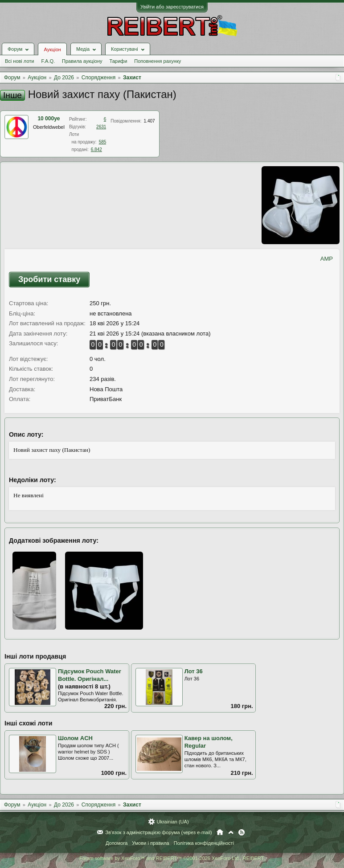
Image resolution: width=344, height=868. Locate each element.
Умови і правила (150, 843)
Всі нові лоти (19, 61)
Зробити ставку (49, 279)
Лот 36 (194, 671)
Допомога (117, 843)
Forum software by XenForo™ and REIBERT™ (172, 858)
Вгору (231, 832)
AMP (327, 259)
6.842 (96, 149)
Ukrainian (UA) (172, 822)
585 (103, 142)
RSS (242, 832)
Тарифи (119, 61)
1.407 (149, 121)
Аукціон (52, 49)
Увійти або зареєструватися (172, 7)
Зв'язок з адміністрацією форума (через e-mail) (159, 832)
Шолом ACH (75, 738)
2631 (101, 127)
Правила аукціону (82, 61)
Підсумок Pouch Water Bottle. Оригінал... (90, 675)
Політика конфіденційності (204, 843)
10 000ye (49, 119)
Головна (220, 832)
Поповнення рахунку (158, 61)
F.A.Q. (48, 61)
